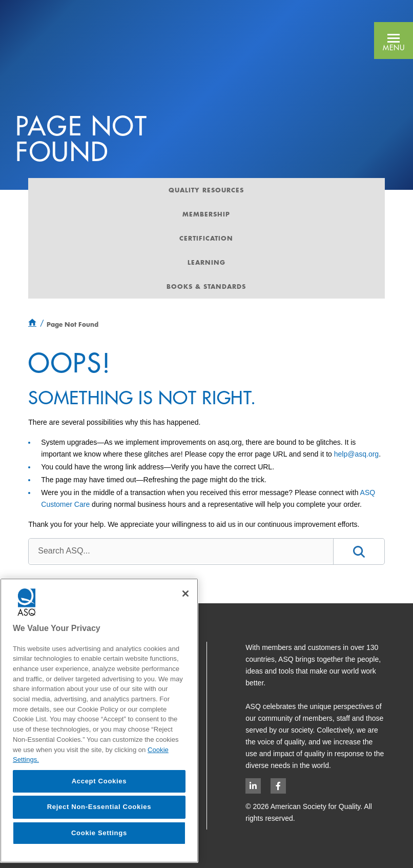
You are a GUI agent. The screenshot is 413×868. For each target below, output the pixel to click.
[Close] (185, 594)
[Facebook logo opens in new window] (278, 786)
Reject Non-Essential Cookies (99, 807)
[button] (394, 41)
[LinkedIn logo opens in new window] (253, 786)
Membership (206, 214)
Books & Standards (206, 286)
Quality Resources (206, 190)
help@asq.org (356, 454)
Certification (206, 238)
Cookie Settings (99, 833)
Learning (206, 262)
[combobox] (181, 551)
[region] (99, 721)
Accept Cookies (99, 781)
